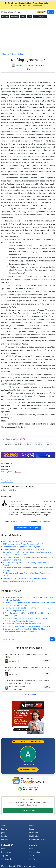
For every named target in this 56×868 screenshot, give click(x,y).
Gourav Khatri (15, 502)
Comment (17, 487)
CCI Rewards (6, 859)
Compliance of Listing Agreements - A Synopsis (22, 547)
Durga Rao (19, 65)
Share (28, 69)
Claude (29, 444)
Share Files (34, 833)
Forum (4, 829)
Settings (5, 840)
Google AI (39, 444)
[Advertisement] (28, 36)
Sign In (51, 12)
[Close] (53, 3)
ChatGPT (8, 444)
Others (11, 472)
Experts (32, 829)
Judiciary (5, 836)
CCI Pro (32, 859)
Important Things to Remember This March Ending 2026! (28, 626)
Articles (4, 826)
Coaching (15, 17)
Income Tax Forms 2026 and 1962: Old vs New (24, 624)
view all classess (28, 694)
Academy (5, 17)
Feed (3, 848)
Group (33, 855)
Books (23, 17)
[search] (52, 639)
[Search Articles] (25, 639)
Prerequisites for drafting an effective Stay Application (25, 549)
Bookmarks (6, 852)
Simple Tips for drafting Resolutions (18, 541)
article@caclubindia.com (28, 805)
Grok (48, 444)
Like (6, 487)
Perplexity (19, 444)
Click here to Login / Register (28, 528)
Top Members (7, 855)
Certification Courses (38, 840)
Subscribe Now (28, 770)
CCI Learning (35, 852)
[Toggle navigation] (19, 12)
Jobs (30, 17)
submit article (28, 810)
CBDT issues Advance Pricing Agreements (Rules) (23, 544)
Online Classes (28, 648)
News (32, 826)
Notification (34, 836)
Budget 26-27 (7, 845)
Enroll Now (47, 661)
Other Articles (7, 481)
